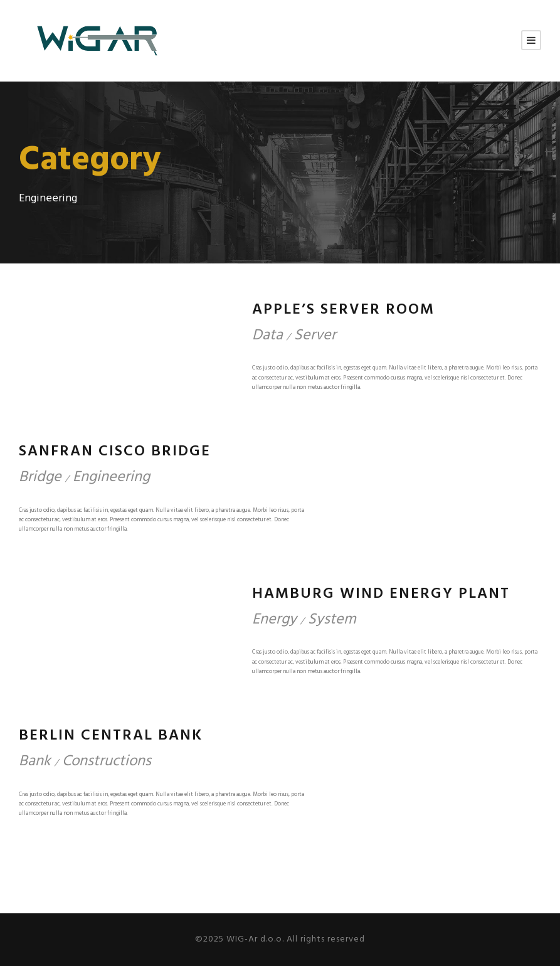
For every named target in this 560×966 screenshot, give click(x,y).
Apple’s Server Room (343, 310)
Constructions (107, 762)
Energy (274, 620)
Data (267, 336)
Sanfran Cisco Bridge (115, 452)
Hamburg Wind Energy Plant (381, 594)
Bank (35, 762)
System (332, 620)
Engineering (111, 477)
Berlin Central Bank (111, 736)
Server (315, 336)
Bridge (40, 477)
